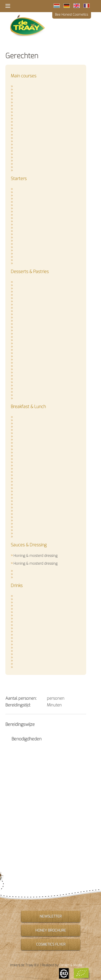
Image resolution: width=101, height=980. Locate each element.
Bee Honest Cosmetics (72, 15)
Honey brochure (51, 930)
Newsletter (51, 916)
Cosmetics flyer (50, 944)
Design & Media (71, 965)
